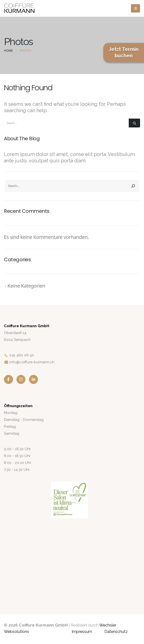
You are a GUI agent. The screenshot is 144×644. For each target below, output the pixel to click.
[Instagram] (21, 379)
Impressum (82, 632)
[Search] (134, 123)
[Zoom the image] (69, 484)
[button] (136, 8)
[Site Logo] (19, 8)
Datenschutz (116, 632)
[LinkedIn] (34, 379)
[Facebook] (8, 379)
